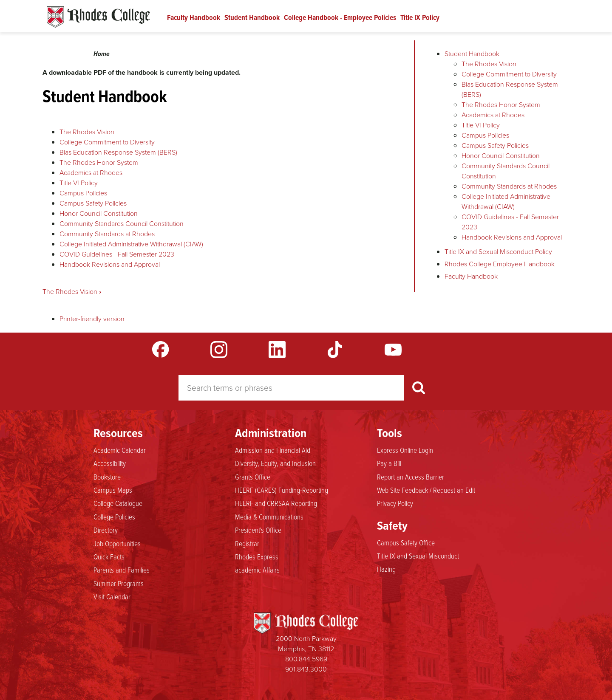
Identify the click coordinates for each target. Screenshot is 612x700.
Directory (106, 530)
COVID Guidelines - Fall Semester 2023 (117, 254)
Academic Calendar (120, 450)
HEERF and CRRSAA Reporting (276, 503)
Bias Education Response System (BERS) (118, 152)
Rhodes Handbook (98, 17)
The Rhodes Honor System (99, 162)
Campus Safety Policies (93, 203)
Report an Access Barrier (411, 477)
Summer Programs (119, 583)
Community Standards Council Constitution (122, 224)
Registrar (247, 543)
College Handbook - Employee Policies (340, 17)
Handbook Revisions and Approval (110, 264)
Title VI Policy (79, 183)
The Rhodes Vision (87, 132)
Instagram (219, 350)
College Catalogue (118, 503)
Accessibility (110, 463)
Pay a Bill (389, 463)
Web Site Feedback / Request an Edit (426, 490)
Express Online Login (405, 450)
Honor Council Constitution (99, 213)
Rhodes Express (257, 556)
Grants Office (253, 477)
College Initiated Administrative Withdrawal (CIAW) (131, 244)
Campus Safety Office (406, 542)
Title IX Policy (420, 17)
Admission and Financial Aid (273, 450)
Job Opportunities (117, 543)
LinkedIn (277, 350)
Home (102, 54)
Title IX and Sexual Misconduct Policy (498, 252)
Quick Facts (109, 556)
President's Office (258, 530)
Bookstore (107, 477)
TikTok (335, 350)
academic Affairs (257, 570)
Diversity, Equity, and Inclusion (275, 463)
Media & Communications (269, 517)
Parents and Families (122, 570)
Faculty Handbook (194, 17)
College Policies (114, 517)
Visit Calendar (112, 596)
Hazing (386, 569)
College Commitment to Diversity (107, 142)
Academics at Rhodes (91, 173)
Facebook (161, 350)
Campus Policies (83, 193)
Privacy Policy (395, 503)
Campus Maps (113, 490)
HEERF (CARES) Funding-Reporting (282, 490)
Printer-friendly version (92, 319)
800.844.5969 (306, 659)
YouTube (393, 350)
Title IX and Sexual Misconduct (418, 556)
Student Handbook (252, 17)
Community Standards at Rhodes (107, 234)
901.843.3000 (306, 669)
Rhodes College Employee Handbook (500, 264)
